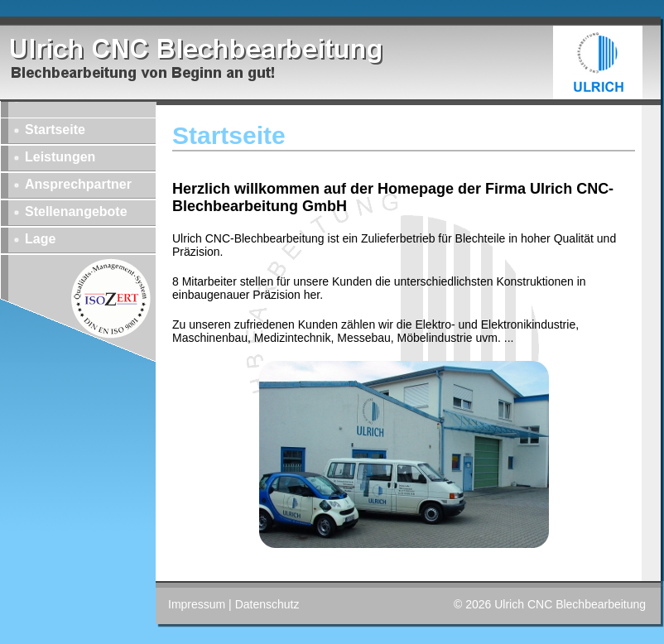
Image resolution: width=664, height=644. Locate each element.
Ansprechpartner (78, 184)
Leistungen (60, 157)
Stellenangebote (76, 211)
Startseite (55, 130)
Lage (40, 239)
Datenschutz (267, 604)
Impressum (197, 604)
